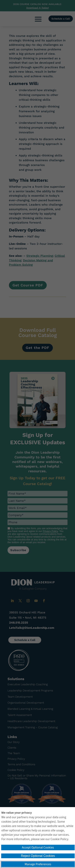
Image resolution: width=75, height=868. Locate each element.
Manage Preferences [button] (38, 864)
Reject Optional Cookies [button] (38, 856)
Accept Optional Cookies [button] (38, 847)
